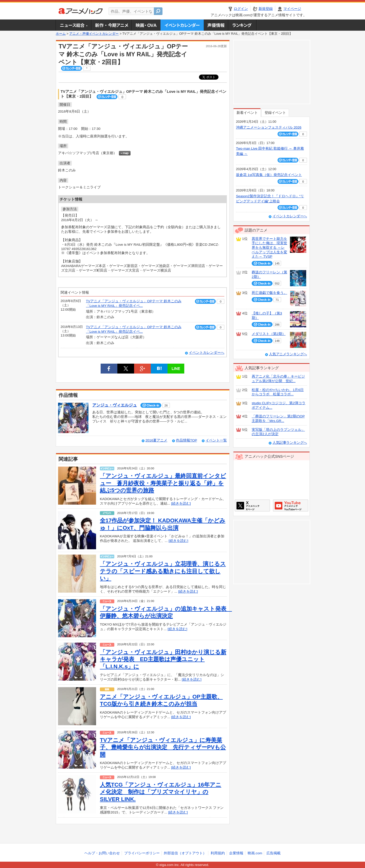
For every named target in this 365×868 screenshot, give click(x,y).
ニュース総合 (74, 25)
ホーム (61, 34)
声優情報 (216, 25)
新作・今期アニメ (111, 25)
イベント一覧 (216, 440)
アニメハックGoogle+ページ (291, 506)
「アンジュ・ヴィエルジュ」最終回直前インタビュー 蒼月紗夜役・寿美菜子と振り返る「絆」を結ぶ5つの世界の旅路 (163, 483)
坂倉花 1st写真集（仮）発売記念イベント (269, 175)
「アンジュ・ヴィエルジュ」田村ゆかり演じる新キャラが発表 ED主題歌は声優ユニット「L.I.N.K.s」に (163, 659)
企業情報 (236, 853)
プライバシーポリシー (142, 853)
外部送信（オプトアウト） (185, 853)
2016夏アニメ (156, 440)
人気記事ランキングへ (290, 443)
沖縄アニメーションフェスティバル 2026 (269, 127)
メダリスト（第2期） (269, 334)
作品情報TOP (186, 440)
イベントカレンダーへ (207, 353)
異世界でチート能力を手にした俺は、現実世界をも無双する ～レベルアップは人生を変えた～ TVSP (269, 248)
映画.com (255, 853)
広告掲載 (273, 853)
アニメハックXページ (252, 506)
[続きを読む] (181, 503)
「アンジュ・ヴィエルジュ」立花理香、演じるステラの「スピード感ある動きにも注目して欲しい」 (163, 571)
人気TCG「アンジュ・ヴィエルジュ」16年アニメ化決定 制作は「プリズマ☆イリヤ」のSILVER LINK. (161, 792)
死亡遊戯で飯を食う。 (269, 293)
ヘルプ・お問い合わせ (102, 853)
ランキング (242, 25)
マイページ (292, 9)
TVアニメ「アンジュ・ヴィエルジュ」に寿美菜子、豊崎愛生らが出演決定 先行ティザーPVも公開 (163, 747)
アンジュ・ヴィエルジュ (115, 405)
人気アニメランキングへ (288, 354)
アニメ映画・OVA (146, 25)
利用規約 (218, 853)
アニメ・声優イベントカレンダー (182, 25)
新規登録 (266, 9)
